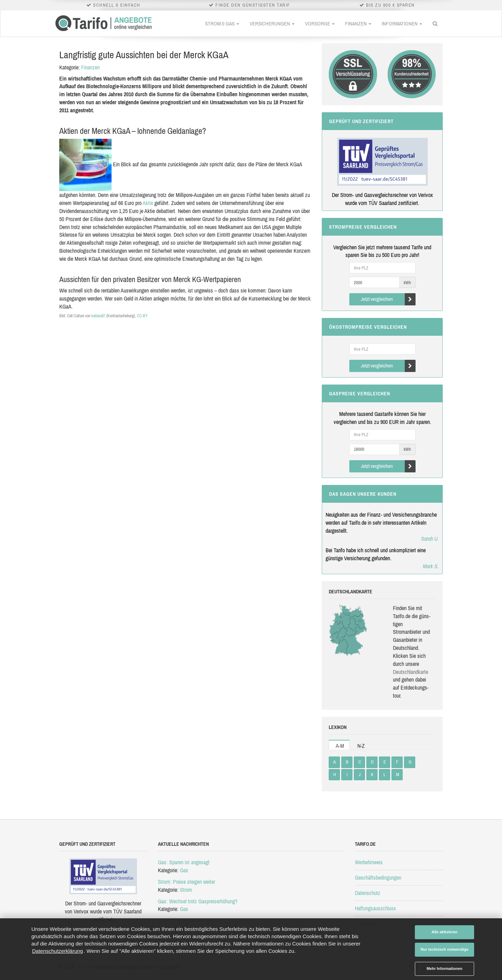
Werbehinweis (369, 862)
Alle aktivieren (445, 932)
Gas (184, 870)
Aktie (148, 203)
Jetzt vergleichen (388, 299)
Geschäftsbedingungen (378, 878)
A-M (340, 746)
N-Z (361, 746)
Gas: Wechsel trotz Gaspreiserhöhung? (198, 901)
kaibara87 (98, 316)
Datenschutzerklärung (58, 951)
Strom (186, 890)
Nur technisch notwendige (444, 949)
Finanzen (358, 24)
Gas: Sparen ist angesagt (184, 862)
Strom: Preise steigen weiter (187, 882)
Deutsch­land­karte (410, 672)
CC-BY (142, 316)
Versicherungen (272, 24)
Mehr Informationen (445, 968)
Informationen (402, 24)
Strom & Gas (222, 24)
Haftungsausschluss (375, 908)
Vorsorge (320, 24)
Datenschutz (368, 893)
